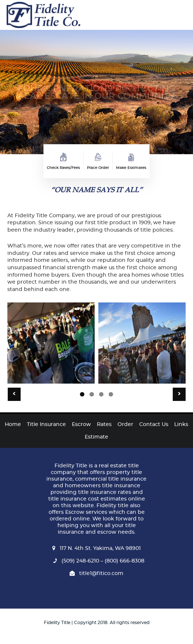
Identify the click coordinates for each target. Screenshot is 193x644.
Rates (104, 425)
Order (125, 425)
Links (181, 425)
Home (13, 425)
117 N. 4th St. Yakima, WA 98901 (96, 548)
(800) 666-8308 (124, 561)
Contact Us (154, 425)
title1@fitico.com (96, 574)
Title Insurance (46, 425)
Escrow (81, 425)
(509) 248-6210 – (77, 561)
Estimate (96, 437)
